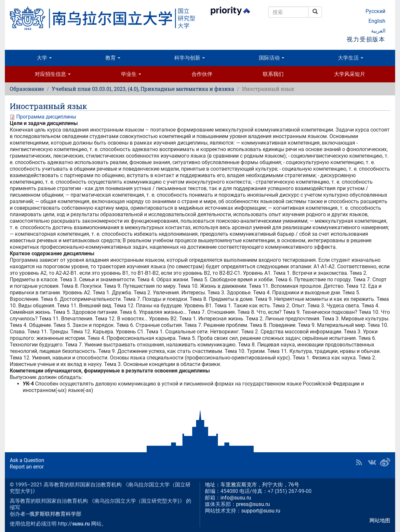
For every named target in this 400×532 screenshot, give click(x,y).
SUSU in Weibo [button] (385, 462)
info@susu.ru (236, 498)
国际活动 (272, 58)
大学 (44, 58)
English (377, 21)
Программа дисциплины (46, 117)
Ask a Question (27, 460)
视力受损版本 (366, 39)
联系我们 (273, 74)
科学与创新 (190, 58)
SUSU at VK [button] (372, 462)
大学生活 (351, 58)
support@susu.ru (261, 511)
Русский (375, 11)
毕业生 (131, 74)
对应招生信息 (53, 74)
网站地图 (380, 520)
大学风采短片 (350, 74)
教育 (113, 58)
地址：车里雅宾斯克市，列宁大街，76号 (252, 485)
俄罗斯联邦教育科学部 (55, 514)
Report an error (27, 467)
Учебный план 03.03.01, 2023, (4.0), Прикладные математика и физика (143, 89)
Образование (27, 89)
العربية (378, 31)
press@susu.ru (253, 504)
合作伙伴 (202, 74)
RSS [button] (359, 462)
